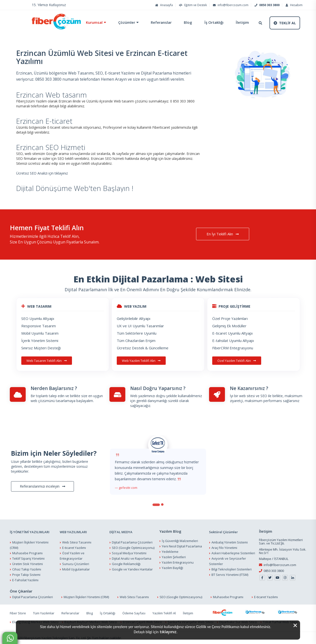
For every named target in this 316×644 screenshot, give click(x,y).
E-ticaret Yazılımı (74, 548)
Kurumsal (94, 22)
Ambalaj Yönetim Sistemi (230, 542)
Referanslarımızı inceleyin (42, 486)
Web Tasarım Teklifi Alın (47, 361)
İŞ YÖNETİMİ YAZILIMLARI (30, 532)
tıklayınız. (169, 632)
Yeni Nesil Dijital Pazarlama (182, 546)
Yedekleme (170, 552)
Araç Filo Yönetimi (224, 548)
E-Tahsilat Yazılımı (25, 580)
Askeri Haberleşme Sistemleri (233, 553)
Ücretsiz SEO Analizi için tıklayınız (42, 173)
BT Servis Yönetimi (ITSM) (230, 575)
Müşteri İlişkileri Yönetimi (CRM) (86, 597)
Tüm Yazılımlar (44, 613)
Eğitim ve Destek (192, 5)
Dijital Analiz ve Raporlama (132, 558)
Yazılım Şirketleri (174, 557)
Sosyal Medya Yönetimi (129, 553)
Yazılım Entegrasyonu (178, 562)
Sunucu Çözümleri (76, 564)
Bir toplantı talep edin (47, 396)
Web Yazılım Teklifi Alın (141, 361)
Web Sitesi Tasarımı (77, 542)
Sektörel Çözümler (223, 532)
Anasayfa (163, 5)
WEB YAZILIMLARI (73, 532)
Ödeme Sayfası (134, 613)
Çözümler (127, 22)
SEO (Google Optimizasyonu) (133, 548)
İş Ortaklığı (214, 22)
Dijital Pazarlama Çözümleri (132, 542)
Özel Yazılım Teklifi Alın (237, 361)
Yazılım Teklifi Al (164, 613)
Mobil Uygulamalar (76, 569)
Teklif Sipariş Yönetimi (28, 558)
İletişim (242, 22)
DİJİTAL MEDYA (121, 532)
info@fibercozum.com (230, 5)
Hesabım (293, 5)
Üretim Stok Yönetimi (28, 564)
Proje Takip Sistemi (26, 575)
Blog (188, 22)
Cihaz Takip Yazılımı (27, 569)
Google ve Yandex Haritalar (132, 569)
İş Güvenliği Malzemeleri (180, 541)
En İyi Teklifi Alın (223, 234)
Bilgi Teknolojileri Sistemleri (232, 569)
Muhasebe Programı (27, 553)
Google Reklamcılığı (126, 564)
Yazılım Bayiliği (172, 568)
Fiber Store (18, 613)
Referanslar (161, 22)
